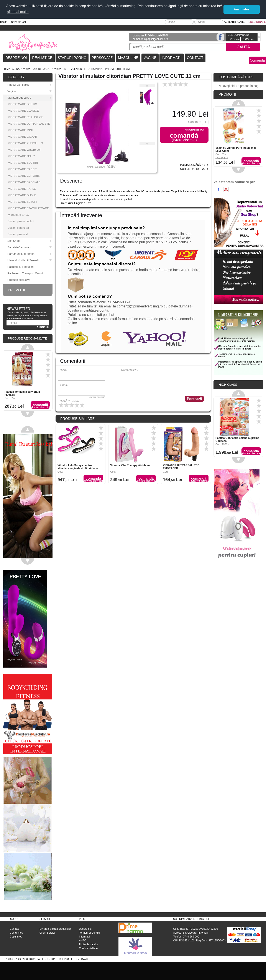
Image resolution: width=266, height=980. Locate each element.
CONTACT (195, 58)
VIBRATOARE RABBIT (22, 169)
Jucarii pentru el (18, 234)
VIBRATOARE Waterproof (24, 150)
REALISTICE (42, 58)
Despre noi (18, 22)
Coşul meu (16, 937)
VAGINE (150, 58)
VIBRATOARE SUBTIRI (23, 163)
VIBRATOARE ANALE (22, 189)
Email (64, 385)
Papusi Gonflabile (30, 85)
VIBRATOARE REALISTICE (26, 117)
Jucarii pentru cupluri (21, 221)
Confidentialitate (88, 948)
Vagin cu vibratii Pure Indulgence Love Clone (236, 149)
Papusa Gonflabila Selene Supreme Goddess (237, 439)
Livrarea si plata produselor (55, 929)
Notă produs (69, 401)
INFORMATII (172, 58)
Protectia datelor (88, 944)
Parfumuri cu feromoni (30, 254)
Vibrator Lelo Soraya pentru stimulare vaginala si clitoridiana (78, 467)
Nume (64, 370)
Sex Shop (30, 241)
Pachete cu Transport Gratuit (25, 273)
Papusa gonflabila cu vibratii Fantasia (22, 393)
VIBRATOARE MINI (20, 130)
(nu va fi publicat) (97, 397)
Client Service (48, 933)
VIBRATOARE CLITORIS (24, 176)
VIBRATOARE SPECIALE (24, 182)
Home (4, 22)
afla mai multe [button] (18, 12)
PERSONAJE (102, 58)
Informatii (84, 937)
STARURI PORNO (72, 58)
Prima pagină (11, 69)
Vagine (30, 91)
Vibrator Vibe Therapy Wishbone (130, 465)
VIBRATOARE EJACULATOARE (28, 208)
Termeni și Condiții (90, 933)
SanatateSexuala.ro (30, 247)
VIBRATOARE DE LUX (22, 104)
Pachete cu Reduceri (21, 267)
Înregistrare (257, 22)
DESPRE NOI (16, 58)
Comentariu (130, 370)
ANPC (83, 941)
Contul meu (16, 933)
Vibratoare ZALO (19, 215)
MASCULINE (128, 58)
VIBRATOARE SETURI (23, 202)
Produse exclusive (19, 280)
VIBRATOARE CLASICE (23, 111)
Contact (14, 929)
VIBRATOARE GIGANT (23, 137)
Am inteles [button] (242, 9)
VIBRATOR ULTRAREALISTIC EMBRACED (181, 467)
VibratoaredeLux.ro (37, 69)
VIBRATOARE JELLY (21, 156)
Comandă (94, 479)
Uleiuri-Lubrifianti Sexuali (30, 260)
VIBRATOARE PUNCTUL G (25, 143)
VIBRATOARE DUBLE (22, 195)
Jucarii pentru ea (18, 228)
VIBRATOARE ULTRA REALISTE (29, 124)
